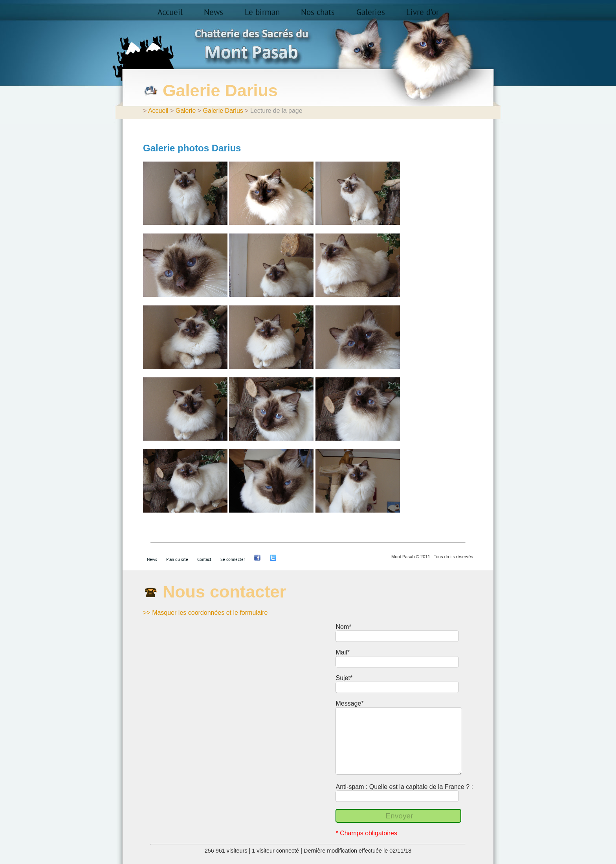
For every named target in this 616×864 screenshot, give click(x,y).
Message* (349, 703)
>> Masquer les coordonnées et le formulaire (205, 613)
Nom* (343, 627)
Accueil (170, 13)
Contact (204, 560)
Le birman (262, 13)
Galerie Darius (223, 111)
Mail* (343, 652)
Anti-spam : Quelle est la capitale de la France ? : (404, 787)
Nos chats (318, 13)
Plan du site (177, 560)
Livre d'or (423, 13)
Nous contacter (224, 592)
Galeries (371, 13)
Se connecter (233, 560)
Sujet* (344, 678)
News (214, 13)
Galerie (186, 111)
